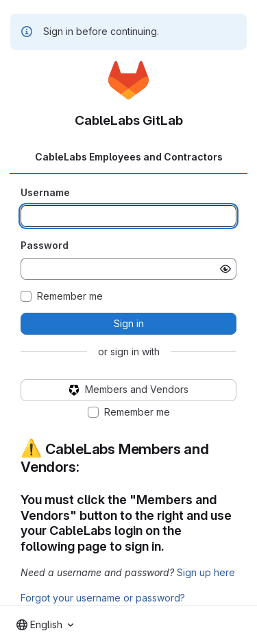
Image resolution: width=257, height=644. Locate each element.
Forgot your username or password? (103, 598)
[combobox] (45, 625)
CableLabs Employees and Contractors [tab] (129, 157)
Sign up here (206, 572)
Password (45, 245)
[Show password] (225, 269)
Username (45, 192)
